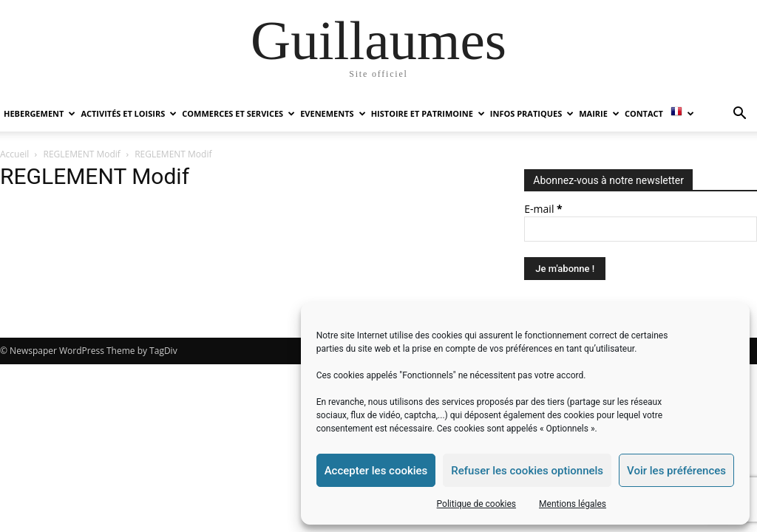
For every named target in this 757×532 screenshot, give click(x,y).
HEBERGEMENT (40, 113)
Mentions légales (573, 504)
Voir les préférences (676, 471)
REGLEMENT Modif (82, 154)
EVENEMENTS (333, 113)
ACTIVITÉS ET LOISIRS (129, 113)
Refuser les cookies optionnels (527, 471)
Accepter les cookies (376, 471)
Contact (644, 113)
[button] (739, 115)
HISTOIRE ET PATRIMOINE (428, 113)
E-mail (543, 209)
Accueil (14, 154)
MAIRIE (599, 113)
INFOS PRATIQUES (532, 113)
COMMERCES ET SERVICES (238, 113)
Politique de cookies (476, 504)
